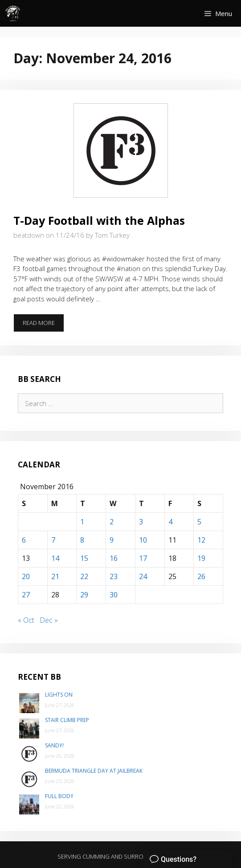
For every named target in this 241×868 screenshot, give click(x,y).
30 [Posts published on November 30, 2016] (114, 595)
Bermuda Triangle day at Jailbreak (94, 771)
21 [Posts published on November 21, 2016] (55, 576)
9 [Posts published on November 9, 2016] (112, 540)
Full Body (59, 796)
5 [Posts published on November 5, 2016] (199, 522)
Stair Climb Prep (67, 720)
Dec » (49, 620)
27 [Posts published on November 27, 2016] (26, 595)
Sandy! (54, 745)
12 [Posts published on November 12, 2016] (201, 540)
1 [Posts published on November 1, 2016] (82, 522)
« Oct (26, 620)
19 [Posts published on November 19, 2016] (201, 558)
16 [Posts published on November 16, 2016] (114, 558)
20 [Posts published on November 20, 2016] (26, 576)
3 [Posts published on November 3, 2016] (141, 522)
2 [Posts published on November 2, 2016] (112, 522)
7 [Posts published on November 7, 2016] (53, 540)
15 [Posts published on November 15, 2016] (84, 558)
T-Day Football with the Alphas (99, 220)
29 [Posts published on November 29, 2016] (84, 595)
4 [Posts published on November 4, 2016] (170, 522)
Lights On (59, 695)
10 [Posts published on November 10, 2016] (143, 540)
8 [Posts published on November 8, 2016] (82, 540)
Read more (43, 325)
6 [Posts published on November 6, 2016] (24, 540)
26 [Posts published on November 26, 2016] (201, 576)
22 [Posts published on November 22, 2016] (84, 576)
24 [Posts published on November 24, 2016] (143, 576)
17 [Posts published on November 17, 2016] (143, 558)
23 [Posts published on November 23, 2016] (114, 576)
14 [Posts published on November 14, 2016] (55, 558)
